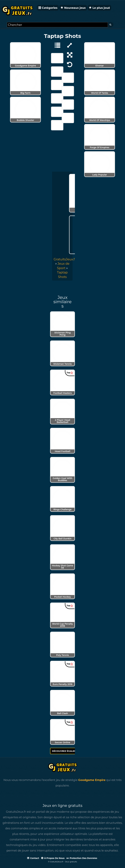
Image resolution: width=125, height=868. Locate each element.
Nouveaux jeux (73, 8)
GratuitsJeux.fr (65, 259)
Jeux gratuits (71, 862)
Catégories (48, 8)
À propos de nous (53, 858)
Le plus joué (99, 8)
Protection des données (82, 858)
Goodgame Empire (92, 780)
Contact (33, 858)
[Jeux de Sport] (56, 45)
